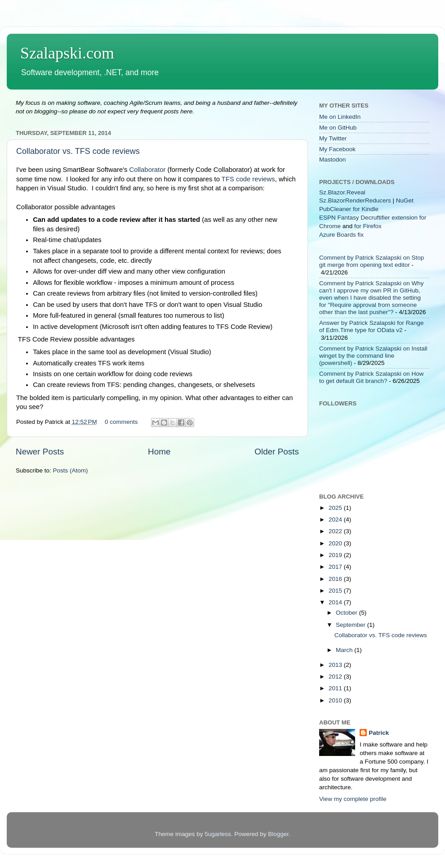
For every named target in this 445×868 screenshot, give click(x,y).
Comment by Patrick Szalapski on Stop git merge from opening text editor (372, 261)
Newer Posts (40, 452)
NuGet (405, 200)
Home (159, 452)
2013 (336, 665)
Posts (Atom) (71, 470)
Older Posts (277, 452)
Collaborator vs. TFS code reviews (78, 151)
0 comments (121, 422)
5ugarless (218, 834)
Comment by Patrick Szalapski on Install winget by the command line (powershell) (373, 356)
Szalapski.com (67, 53)
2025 (336, 508)
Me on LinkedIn (340, 117)
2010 (336, 700)
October (347, 613)
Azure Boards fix (341, 235)
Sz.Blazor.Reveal (342, 192)
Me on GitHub (338, 128)
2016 (336, 579)
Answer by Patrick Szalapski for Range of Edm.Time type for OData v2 (372, 326)
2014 (336, 602)
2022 (336, 531)
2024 (336, 519)
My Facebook (337, 149)
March (345, 650)
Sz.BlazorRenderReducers (355, 200)
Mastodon (332, 160)
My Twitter (333, 138)
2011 (336, 688)
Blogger (278, 834)
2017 (336, 567)
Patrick (379, 733)
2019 (336, 555)
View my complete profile (353, 799)
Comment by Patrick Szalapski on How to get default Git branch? (372, 377)
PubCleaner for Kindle (349, 209)
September (352, 625)
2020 (336, 543)
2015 (336, 591)
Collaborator (148, 170)
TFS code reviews (248, 179)
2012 (336, 677)
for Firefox (368, 226)
